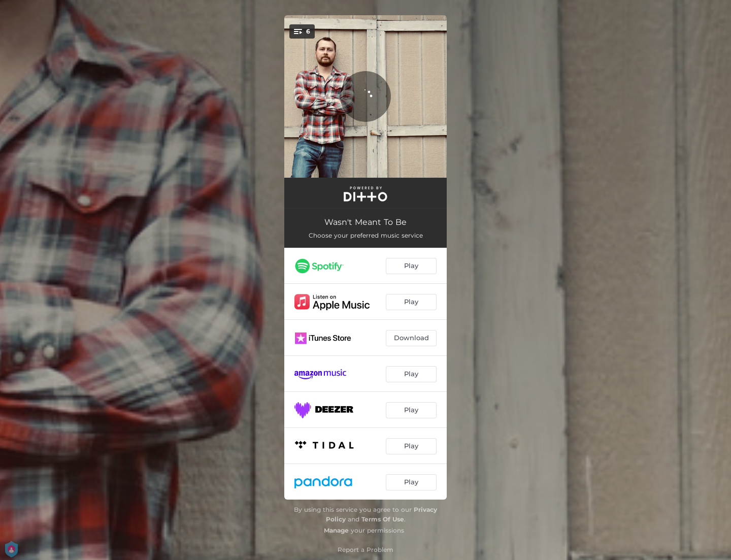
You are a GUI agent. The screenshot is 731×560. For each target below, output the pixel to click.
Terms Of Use (383, 519)
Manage (336, 530)
